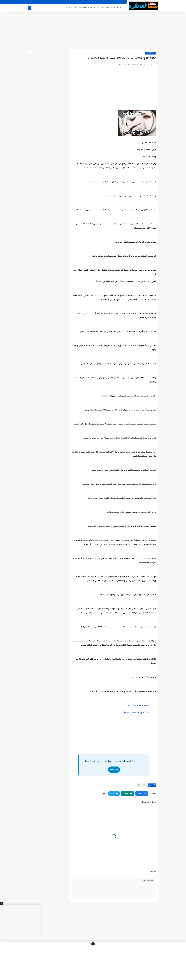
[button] (142, 794)
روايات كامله (122, 8)
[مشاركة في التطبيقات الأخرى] (104, 794)
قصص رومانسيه (86, 8)
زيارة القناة (114, 770)
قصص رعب (111, 8)
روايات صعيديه (72, 8)
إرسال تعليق (148, 881)
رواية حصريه (150, 53)
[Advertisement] (93, 31)
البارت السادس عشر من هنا (139, 706)
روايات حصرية (99, 8)
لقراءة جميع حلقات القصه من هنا (138, 713)
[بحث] (30, 8)
